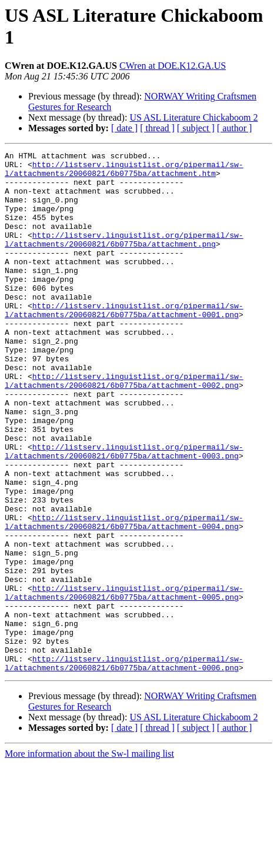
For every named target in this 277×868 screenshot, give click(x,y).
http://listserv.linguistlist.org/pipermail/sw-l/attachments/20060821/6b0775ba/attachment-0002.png (124, 427)
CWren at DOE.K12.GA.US (173, 66)
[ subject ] (196, 128)
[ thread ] (157, 128)
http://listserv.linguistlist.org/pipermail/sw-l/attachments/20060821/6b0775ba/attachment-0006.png (124, 766)
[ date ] (124, 128)
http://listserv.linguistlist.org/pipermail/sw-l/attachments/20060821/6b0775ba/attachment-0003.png (124, 512)
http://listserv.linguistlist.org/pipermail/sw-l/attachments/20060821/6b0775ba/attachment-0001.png (124, 342)
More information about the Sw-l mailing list (89, 858)
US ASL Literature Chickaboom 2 (193, 117)
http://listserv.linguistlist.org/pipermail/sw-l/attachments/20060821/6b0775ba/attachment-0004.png (124, 597)
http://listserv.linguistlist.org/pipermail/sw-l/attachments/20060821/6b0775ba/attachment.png (124, 258)
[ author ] (235, 128)
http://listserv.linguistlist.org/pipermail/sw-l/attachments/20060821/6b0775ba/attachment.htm (124, 173)
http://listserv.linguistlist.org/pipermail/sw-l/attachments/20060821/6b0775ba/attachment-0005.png (124, 681)
